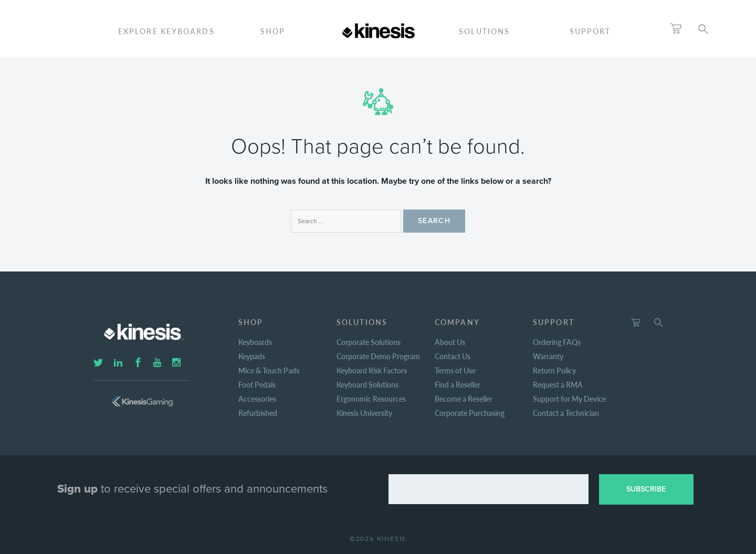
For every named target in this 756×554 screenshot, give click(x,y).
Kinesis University (364, 413)
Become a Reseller (464, 399)
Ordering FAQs (557, 342)
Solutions (484, 31)
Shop (273, 31)
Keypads (252, 356)
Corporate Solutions (369, 342)
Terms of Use (455, 370)
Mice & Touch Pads (269, 370)
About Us (450, 342)
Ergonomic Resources (371, 399)
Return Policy (554, 370)
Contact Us (453, 356)
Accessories (257, 399)
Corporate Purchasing (470, 413)
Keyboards (255, 342)
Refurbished (258, 413)
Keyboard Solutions (367, 384)
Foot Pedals (257, 384)
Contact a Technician (566, 413)
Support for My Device (569, 399)
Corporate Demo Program (378, 356)
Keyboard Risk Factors (372, 370)
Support (590, 31)
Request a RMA (558, 384)
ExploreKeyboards (166, 31)
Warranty (548, 356)
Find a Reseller (458, 384)
